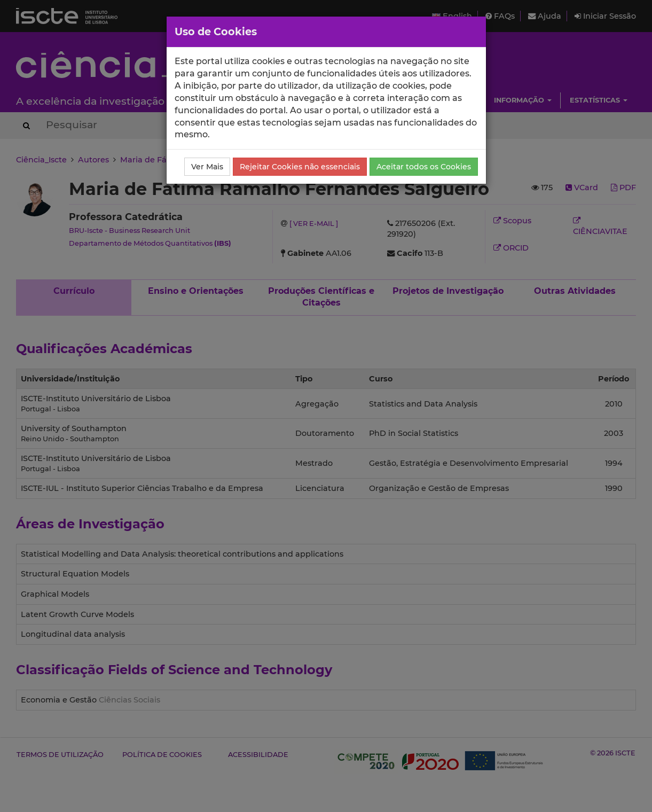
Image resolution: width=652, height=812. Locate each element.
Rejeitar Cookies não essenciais (300, 167)
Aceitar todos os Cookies (424, 167)
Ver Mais (207, 167)
